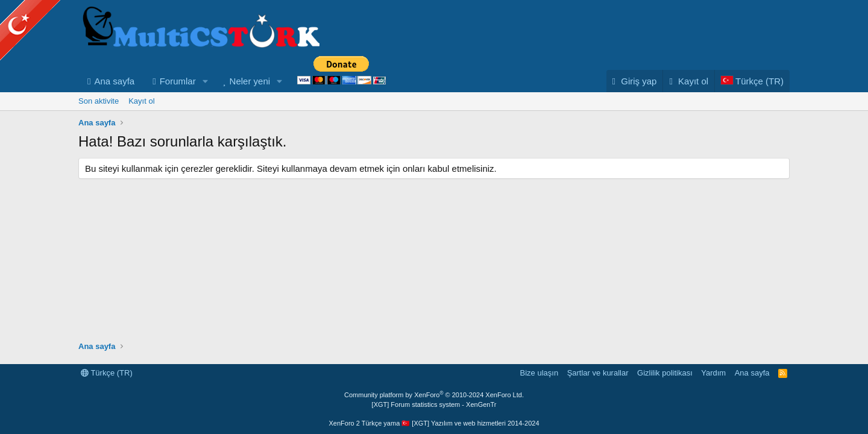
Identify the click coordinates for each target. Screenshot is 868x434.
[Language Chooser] (752, 81)
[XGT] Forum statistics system (434, 404)
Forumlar (178, 81)
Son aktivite (99, 101)
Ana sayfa (114, 81)
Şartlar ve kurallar (598, 373)
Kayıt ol (141, 101)
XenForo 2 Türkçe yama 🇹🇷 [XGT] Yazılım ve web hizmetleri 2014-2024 (434, 423)
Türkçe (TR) (107, 373)
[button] (206, 81)
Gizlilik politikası (665, 373)
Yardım (713, 373)
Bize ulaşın (539, 373)
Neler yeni (250, 81)
